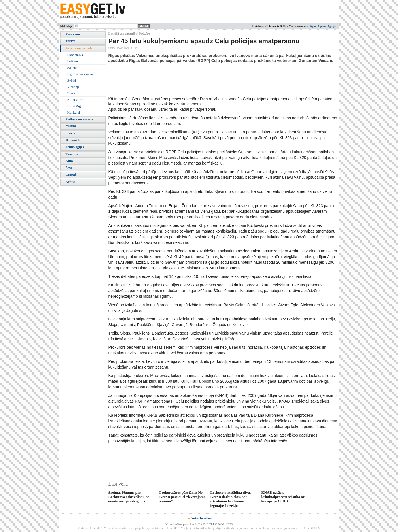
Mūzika (71, 126)
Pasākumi (73, 34)
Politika (73, 61)
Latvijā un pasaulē (79, 48)
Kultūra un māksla (79, 119)
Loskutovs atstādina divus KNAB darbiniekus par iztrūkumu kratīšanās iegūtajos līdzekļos (231, 499)
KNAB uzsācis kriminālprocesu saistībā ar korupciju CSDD (283, 497)
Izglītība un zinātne (81, 74)
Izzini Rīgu (75, 106)
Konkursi (74, 112)
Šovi (69, 168)
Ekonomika (75, 55)
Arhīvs (71, 182)
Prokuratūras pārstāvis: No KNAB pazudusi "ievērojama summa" (183, 497)
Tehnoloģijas (75, 147)
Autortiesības (201, 518)
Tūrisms (72, 154)
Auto (69, 161)
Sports (70, 133)
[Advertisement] (212, 81)
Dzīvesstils (73, 140)
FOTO (71, 41)
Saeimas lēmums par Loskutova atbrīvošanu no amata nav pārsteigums (129, 497)
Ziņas (71, 93)
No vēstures (75, 100)
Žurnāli (71, 175)
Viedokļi (73, 87)
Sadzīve (73, 68)
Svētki (72, 80)
